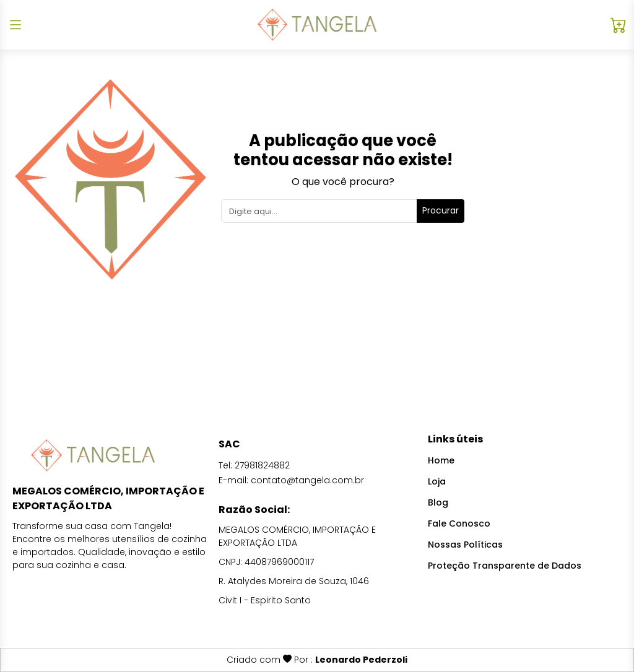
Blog (438, 502)
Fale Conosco (459, 523)
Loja (437, 481)
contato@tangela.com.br (307, 480)
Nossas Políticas (465, 545)
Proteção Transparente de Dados (505, 566)
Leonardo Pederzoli (361, 660)
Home (441, 460)
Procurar (441, 210)
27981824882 (262, 465)
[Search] (319, 211)
